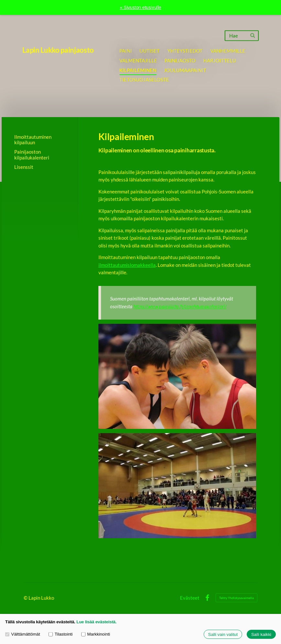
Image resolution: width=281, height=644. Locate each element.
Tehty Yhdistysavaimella (236, 598)
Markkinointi (96, 634)
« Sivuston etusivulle (140, 7)
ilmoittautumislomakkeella (127, 265)
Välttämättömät (23, 634)
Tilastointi (61, 634)
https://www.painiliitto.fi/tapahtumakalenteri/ (180, 306)
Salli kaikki (261, 634)
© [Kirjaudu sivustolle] (26, 598)
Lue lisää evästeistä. (96, 622)
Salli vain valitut (223, 634)
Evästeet (190, 598)
